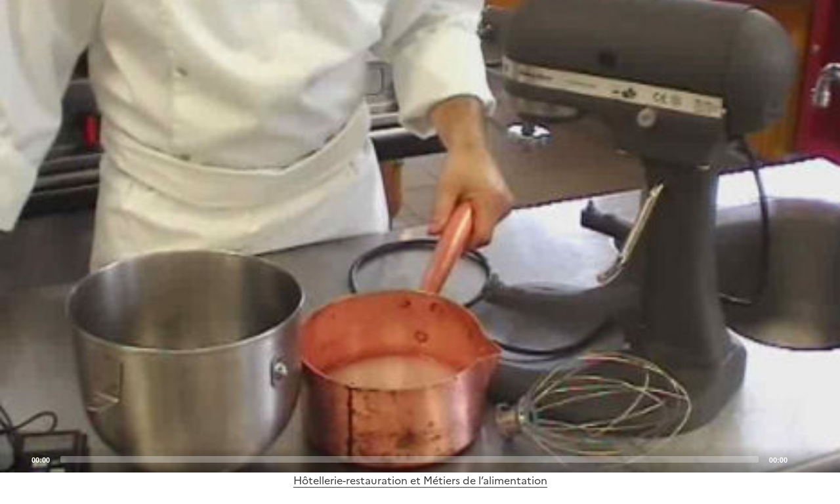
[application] (420, 236)
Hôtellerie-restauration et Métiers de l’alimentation (420, 480)
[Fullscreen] (822, 459)
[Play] (420, 236)
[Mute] (801, 459)
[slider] (409, 459)
